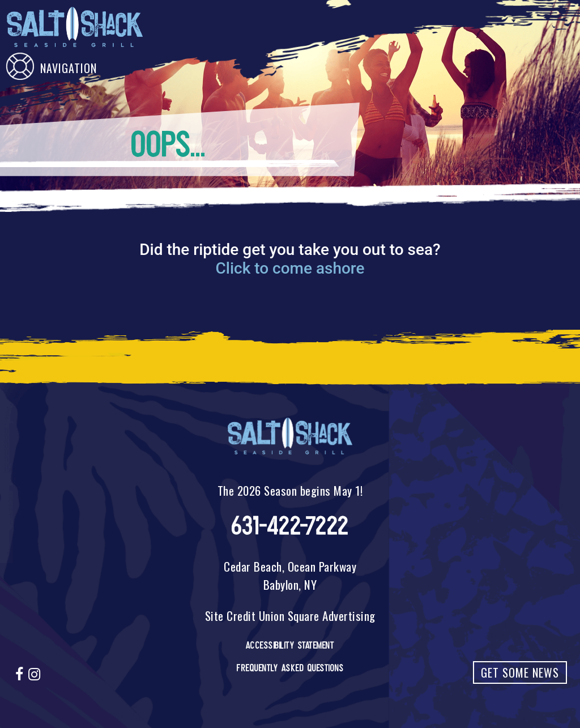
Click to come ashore (290, 268)
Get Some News (520, 672)
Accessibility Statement (290, 645)
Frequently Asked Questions (290, 668)
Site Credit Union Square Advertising (290, 616)
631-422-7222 (290, 526)
